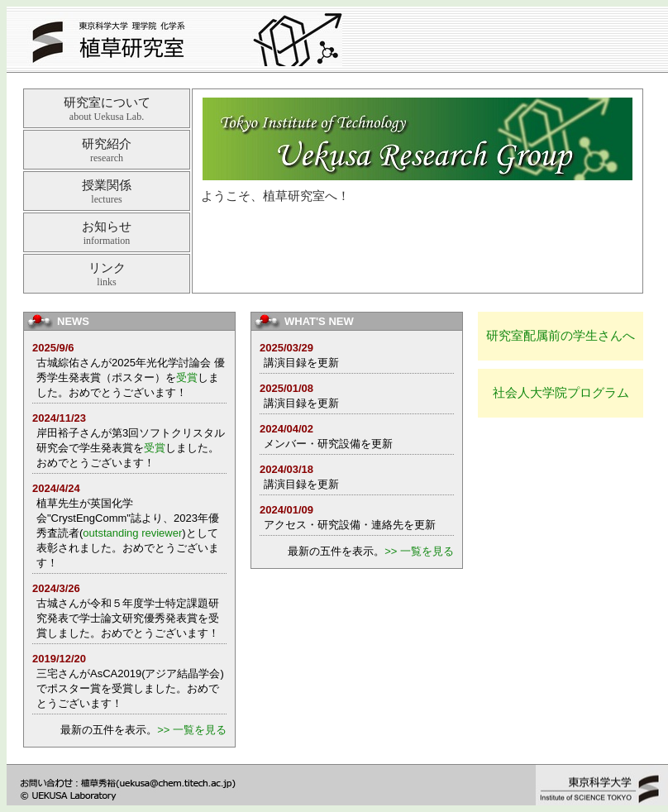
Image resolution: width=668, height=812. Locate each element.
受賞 (187, 377)
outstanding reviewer (132, 533)
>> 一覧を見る (192, 730)
